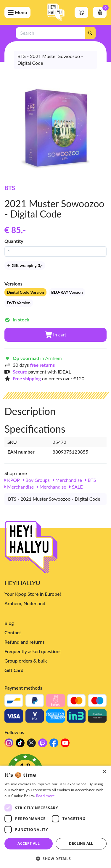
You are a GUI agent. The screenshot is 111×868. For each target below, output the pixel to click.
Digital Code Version (25, 292)
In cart (55, 335)
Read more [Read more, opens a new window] (46, 796)
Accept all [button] (29, 843)
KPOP (12, 480)
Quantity (14, 241)
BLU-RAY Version (67, 292)
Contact (13, 632)
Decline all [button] (81, 843)
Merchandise (67, 480)
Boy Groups (36, 480)
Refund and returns (24, 642)
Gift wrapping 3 (25, 265)
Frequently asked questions (33, 651)
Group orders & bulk (26, 661)
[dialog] (55, 817)
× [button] (104, 772)
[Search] (90, 33)
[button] (55, 858)
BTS (10, 188)
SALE (76, 487)
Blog (9, 623)
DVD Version (19, 303)
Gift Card (14, 670)
